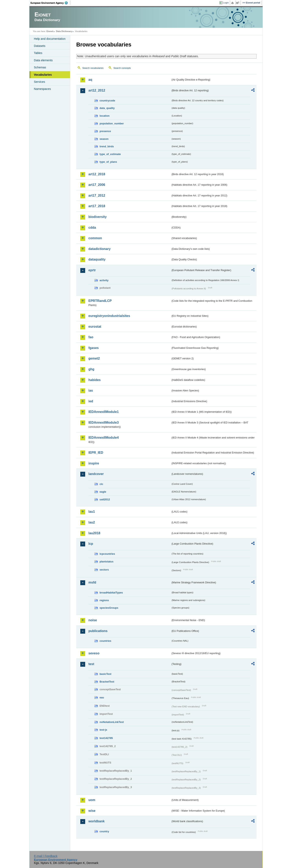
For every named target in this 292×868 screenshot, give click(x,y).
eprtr (92, 270)
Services (39, 82)
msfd (92, 582)
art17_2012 (97, 195)
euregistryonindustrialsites (109, 316)
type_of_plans (108, 162)
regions (104, 600)
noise (93, 620)
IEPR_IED (96, 453)
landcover (96, 474)
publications (98, 631)
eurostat (95, 327)
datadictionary (99, 249)
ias (91, 390)
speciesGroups (109, 608)
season (104, 139)
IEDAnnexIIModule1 (104, 412)
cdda (92, 228)
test (91, 664)
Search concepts (122, 68)
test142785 (106, 738)
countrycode (107, 101)
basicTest (105, 674)
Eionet (50, 31)
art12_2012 (97, 90)
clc (101, 484)
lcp (91, 544)
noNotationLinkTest (112, 722)
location (105, 116)
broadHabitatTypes (111, 593)
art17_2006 (97, 185)
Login (226, 3)
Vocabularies (43, 75)
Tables (38, 53)
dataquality (97, 259)
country (104, 831)
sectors (104, 570)
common (95, 238)
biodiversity (98, 217)
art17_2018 (97, 206)
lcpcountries (107, 554)
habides (94, 380)
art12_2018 (97, 174)
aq (90, 80)
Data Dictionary (64, 31)
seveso (94, 653)
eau (102, 697)
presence (105, 131)
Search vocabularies (93, 68)
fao (91, 337)
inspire (94, 463)
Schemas (40, 67)
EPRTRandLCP (100, 301)
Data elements (43, 60)
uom (92, 800)
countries (105, 641)
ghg (91, 369)
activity (104, 280)
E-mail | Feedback (46, 856)
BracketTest (107, 682)
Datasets (40, 46)
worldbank (97, 821)
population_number (112, 123)
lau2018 (94, 533)
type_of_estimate (110, 154)
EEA (50, 3)
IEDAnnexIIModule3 (104, 423)
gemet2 (94, 358)
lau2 (92, 522)
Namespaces (42, 89)
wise (92, 811)
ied (91, 401)
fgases (94, 348)
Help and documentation (50, 39)
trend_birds (107, 146)
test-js (103, 730)
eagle (103, 492)
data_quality (107, 108)
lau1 (92, 512)
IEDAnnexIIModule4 (104, 438)
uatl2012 (105, 499)
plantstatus (106, 562)
